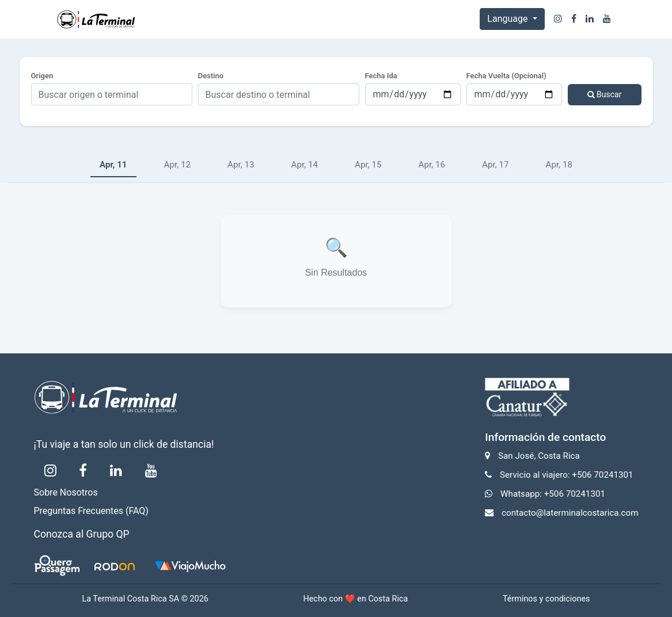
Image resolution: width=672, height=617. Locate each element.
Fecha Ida (381, 76)
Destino (211, 76)
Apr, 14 (305, 165)
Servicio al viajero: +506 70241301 (567, 475)
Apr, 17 (496, 165)
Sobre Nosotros (66, 492)
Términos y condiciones (546, 599)
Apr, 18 (559, 165)
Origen (42, 76)
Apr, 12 (178, 165)
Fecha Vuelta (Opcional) (506, 76)
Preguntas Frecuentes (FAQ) (91, 511)
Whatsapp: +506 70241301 (553, 494)
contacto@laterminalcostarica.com (570, 513)
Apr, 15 (368, 165)
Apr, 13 (241, 165)
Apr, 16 (432, 165)
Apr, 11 (113, 165)
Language (508, 19)
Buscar (605, 94)
